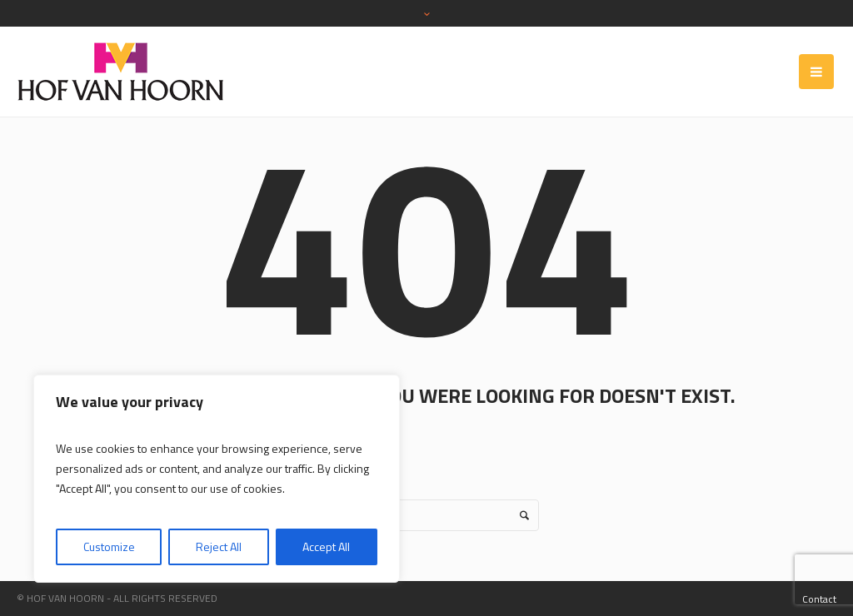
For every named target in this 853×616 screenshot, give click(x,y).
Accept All (326, 546)
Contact (819, 599)
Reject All (219, 546)
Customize (109, 546)
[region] (217, 479)
